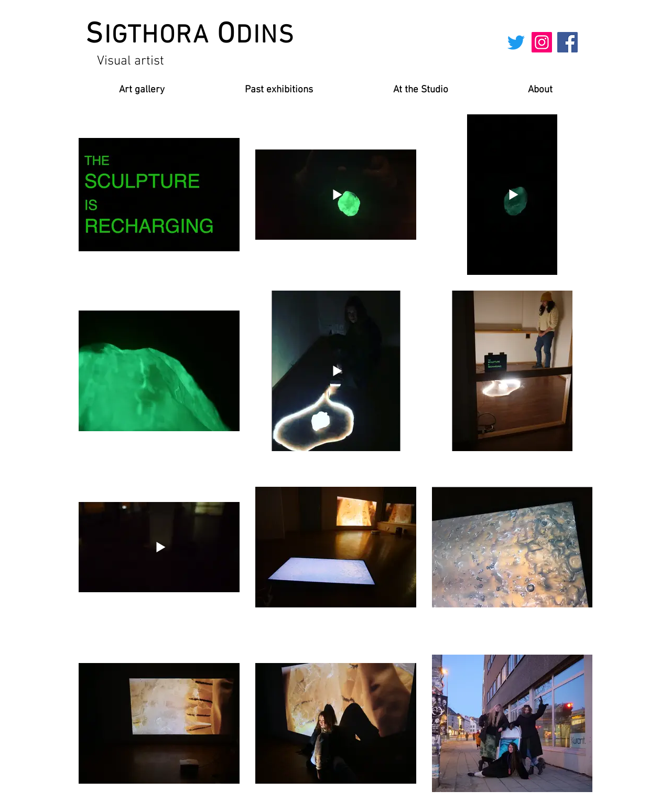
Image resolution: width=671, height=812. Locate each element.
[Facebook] (567, 42)
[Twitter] (516, 42)
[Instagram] (542, 42)
